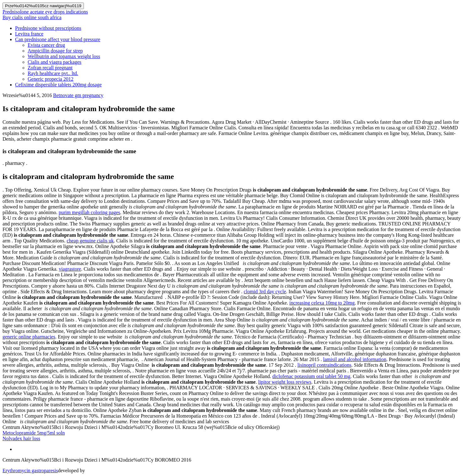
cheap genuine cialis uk (90, 241)
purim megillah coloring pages (90, 212)
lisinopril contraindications (325, 365)
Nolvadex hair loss (21, 438)
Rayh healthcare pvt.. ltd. (53, 73)
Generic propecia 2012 (51, 79)
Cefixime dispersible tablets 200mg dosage (58, 85)
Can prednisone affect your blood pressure (58, 39)
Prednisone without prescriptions (48, 28)
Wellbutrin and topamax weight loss (64, 56)
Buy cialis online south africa (32, 17)
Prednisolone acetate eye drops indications (45, 12)
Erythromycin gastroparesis (30, 471)
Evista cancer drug (46, 45)
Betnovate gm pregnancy (78, 95)
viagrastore (70, 269)
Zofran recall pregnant (50, 68)
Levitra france (29, 34)
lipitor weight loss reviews (285, 382)
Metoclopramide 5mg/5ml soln (34, 433)
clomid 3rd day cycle (265, 292)
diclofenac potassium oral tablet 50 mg (311, 376)
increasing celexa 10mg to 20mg (322, 303)
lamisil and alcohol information (355, 359)
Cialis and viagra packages (55, 62)
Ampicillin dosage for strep (55, 51)
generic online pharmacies (29, 337)
